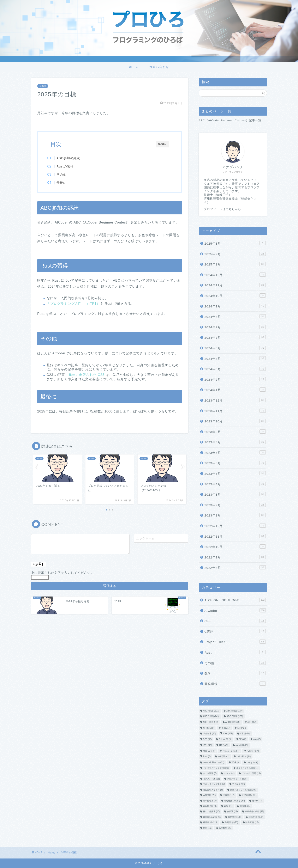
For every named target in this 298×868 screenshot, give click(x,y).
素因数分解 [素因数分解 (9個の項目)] (210, 806)
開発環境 (235, 684)
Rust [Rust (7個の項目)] (207, 757)
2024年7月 (235, 327)
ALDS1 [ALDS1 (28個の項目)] (209, 728)
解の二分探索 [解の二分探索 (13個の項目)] (211, 812)
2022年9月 (235, 557)
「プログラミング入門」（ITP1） (73, 304)
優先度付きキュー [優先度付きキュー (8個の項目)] (213, 790)
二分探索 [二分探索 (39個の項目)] (239, 784)
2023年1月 (235, 515)
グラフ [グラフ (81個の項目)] (229, 773)
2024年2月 (235, 379)
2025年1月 (235, 264)
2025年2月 (235, 254)
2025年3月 (235, 243)
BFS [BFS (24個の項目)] (226, 728)
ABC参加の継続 (72, 158)
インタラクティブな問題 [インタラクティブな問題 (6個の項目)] (216, 768)
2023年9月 (235, 432)
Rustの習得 (69, 166)
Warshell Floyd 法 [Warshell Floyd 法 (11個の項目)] (214, 762)
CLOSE (162, 144)
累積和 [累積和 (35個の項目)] (245, 806)
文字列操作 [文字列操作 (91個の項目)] (249, 795)
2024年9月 (235, 306)
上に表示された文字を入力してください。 (62, 573)
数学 (235, 673)
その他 (43, 86)
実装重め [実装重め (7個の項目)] (229, 795)
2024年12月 (235, 275)
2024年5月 (235, 348)
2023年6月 (235, 463)
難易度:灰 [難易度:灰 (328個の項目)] (256, 817)
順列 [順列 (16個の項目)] (207, 828)
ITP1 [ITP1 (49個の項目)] (207, 745)
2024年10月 (235, 295)
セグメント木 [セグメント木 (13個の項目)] (211, 779)
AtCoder (235, 610)
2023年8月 (235, 442)
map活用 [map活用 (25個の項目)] (242, 745)
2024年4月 (235, 358)
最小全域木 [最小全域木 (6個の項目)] (210, 801)
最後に (65, 183)
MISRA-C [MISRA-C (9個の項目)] (209, 751)
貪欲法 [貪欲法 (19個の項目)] (232, 812)
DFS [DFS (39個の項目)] (207, 739)
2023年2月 (235, 505)
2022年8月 (235, 567)
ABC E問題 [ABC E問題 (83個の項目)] (211, 722)
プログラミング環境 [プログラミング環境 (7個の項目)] (214, 784)
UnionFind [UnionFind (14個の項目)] (244, 757)
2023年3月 (235, 494)
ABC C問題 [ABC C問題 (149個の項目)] (211, 716)
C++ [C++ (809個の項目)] (228, 733)
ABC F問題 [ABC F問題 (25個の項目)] (233, 722)
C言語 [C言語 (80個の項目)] (245, 733)
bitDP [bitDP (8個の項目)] (242, 728)
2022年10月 (235, 546)
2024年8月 (235, 316)
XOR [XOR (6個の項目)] (236, 762)
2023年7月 (235, 452)
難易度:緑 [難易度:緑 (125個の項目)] (210, 823)
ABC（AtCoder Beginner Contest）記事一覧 (230, 120)
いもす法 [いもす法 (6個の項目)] (252, 762)
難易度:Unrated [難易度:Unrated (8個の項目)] (212, 817)
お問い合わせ (159, 67)
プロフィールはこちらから (222, 209)
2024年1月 (235, 390)
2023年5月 (235, 473)
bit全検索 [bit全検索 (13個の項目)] (209, 733)
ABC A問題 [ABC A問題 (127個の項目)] (211, 711)
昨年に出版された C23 (87, 376)
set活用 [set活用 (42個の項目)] (224, 757)
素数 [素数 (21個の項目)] (228, 806)
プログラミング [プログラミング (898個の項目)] (237, 779)
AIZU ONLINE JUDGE (235, 600)
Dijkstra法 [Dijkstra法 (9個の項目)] (225, 739)
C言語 (235, 631)
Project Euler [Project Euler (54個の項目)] (231, 751)
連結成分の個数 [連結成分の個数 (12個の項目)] (254, 812)
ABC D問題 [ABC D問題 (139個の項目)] (235, 716)
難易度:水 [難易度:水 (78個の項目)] (234, 817)
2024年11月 (235, 285)
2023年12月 (235, 400)
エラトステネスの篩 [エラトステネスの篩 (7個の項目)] (247, 768)
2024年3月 (235, 369)
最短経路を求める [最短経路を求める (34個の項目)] (234, 801)
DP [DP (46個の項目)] (243, 739)
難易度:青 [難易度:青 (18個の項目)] (252, 823)
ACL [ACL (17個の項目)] (252, 722)
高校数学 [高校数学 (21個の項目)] (225, 828)
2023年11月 (235, 411)
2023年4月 (235, 484)
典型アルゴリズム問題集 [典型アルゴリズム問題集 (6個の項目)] (243, 790)
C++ (235, 621)
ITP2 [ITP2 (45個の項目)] (224, 745)
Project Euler (235, 642)
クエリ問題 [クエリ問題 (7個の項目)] (210, 773)
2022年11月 (235, 536)
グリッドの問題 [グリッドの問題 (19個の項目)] (251, 773)
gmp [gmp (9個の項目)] (257, 739)
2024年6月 (235, 337)
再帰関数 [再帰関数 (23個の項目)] (209, 795)
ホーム (134, 67)
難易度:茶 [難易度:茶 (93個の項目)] (231, 823)
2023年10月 (235, 421)
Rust (235, 652)
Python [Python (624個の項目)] (253, 751)
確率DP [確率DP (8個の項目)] (257, 801)
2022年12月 (235, 526)
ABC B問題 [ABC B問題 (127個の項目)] (234, 711)
